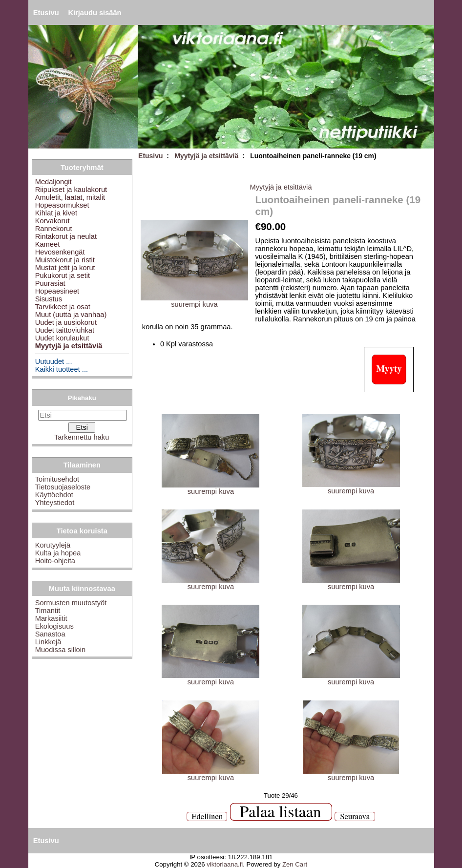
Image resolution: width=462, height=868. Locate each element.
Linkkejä (48, 642)
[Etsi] (83, 415)
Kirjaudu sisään (94, 13)
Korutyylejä (53, 545)
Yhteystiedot (55, 503)
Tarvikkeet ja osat (63, 307)
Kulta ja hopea (58, 553)
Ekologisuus (54, 626)
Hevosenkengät (60, 252)
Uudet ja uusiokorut (66, 322)
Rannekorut (54, 229)
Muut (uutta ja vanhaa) (71, 315)
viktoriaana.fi (225, 864)
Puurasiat (50, 283)
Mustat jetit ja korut (65, 268)
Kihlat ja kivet (56, 213)
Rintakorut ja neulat (66, 236)
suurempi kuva (210, 488)
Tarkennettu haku (82, 437)
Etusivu (46, 13)
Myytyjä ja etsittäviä (206, 156)
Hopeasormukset (62, 205)
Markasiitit (51, 618)
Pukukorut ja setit (63, 275)
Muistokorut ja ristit (65, 260)
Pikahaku (82, 398)
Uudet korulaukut (62, 338)
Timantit (48, 611)
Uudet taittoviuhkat (65, 330)
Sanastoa (50, 634)
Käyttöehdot (54, 495)
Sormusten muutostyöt (71, 603)
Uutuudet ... (54, 361)
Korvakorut (52, 221)
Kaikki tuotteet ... (62, 369)
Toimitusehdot (57, 479)
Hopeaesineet (57, 291)
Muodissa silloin (60, 650)
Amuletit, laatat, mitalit (70, 197)
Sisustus (49, 299)
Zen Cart (295, 864)
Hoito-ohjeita (55, 561)
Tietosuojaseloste (63, 487)
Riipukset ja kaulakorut (71, 190)
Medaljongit (53, 182)
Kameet (48, 244)
